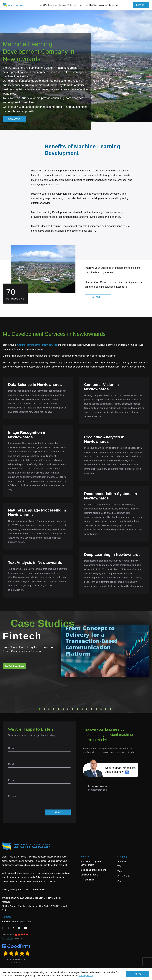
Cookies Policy (39, 890)
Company (122, 856)
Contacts (7, 917)
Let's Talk (141, 5)
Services (85, 856)
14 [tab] (101, 709)
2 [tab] (44, 709)
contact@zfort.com (98, 790)
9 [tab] (77, 709)
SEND (58, 812)
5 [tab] (58, 709)
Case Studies (124, 876)
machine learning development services (37, 345)
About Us (122, 861)
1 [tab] (39, 709)
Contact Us (113, 5)
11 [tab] (87, 709)
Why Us (121, 866)
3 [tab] (49, 709)
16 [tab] (110, 709)
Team (120, 871)
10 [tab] (82, 709)
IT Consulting (87, 880)
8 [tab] (73, 709)
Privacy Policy (86, 976)
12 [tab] (92, 709)
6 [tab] (63, 709)
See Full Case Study (14, 666)
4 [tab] (54, 709)
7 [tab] (68, 709)
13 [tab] (96, 709)
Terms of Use (24, 890)
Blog (120, 881)
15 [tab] (106, 709)
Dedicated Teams (89, 875)
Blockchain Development (93, 870)
